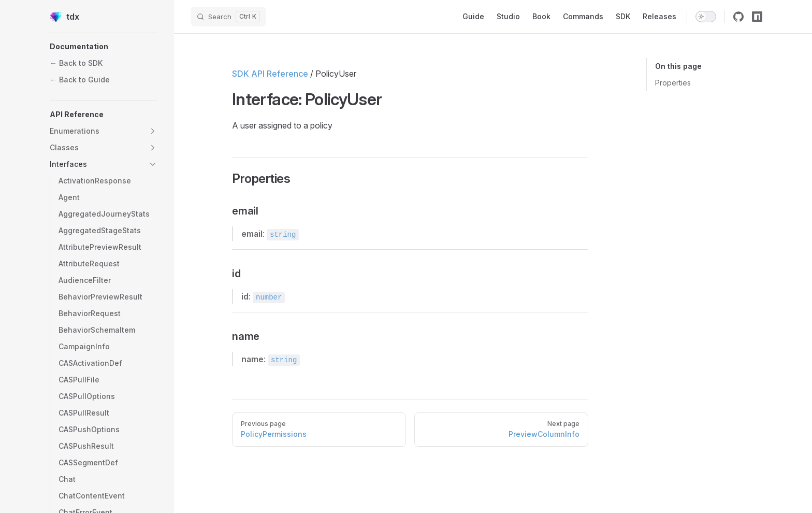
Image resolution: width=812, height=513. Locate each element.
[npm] (757, 17)
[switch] (706, 17)
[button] (104, 47)
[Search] (228, 17)
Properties (673, 83)
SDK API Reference (270, 74)
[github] (738, 17)
